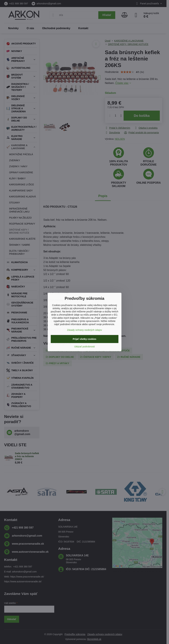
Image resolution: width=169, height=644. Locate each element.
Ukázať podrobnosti (85, 347)
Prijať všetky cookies (84, 339)
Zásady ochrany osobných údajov (84, 330)
